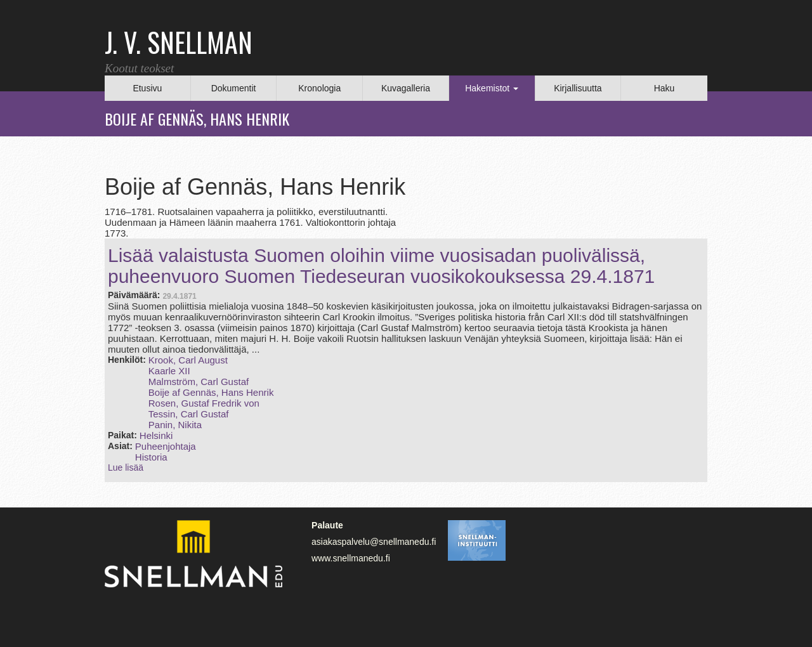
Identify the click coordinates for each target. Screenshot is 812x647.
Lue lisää (126, 467)
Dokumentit (234, 88)
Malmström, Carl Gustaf (199, 382)
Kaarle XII (169, 371)
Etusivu (147, 88)
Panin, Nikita (175, 425)
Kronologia (319, 88)
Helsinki (156, 435)
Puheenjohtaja (166, 446)
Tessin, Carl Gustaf (189, 414)
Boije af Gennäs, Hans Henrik (211, 392)
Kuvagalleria (406, 88)
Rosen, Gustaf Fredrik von (204, 403)
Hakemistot (492, 88)
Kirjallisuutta (578, 88)
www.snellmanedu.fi (351, 558)
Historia (151, 457)
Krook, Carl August (188, 360)
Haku (665, 88)
